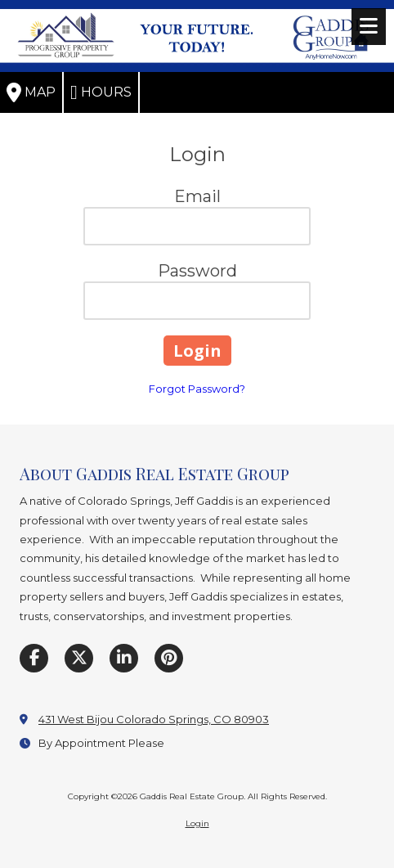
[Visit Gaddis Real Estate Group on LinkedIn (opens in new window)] (124, 658)
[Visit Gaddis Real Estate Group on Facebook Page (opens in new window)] (34, 658)
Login (197, 823)
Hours (101, 92)
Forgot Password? (197, 389)
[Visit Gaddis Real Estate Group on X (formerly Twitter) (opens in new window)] (79, 658)
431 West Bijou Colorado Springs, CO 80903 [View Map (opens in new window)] (154, 719)
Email (197, 196)
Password (197, 271)
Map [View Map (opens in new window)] (31, 92)
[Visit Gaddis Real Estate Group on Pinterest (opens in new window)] (169, 658)
